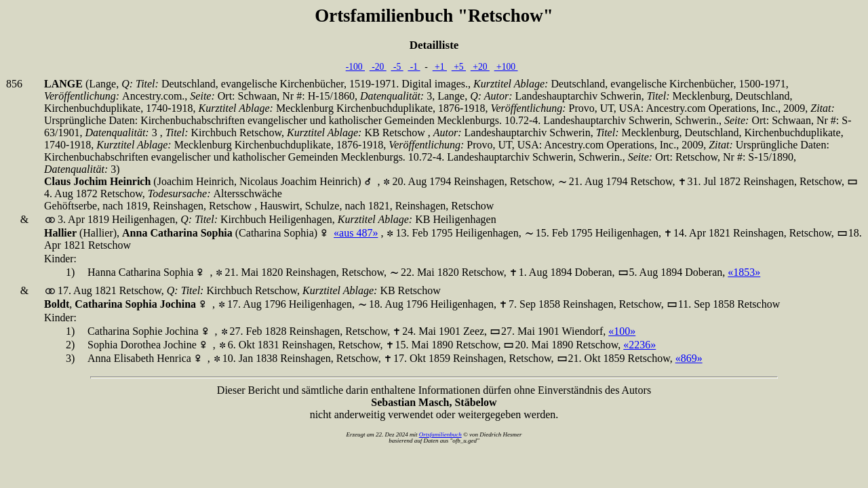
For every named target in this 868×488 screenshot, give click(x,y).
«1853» (744, 272)
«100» (622, 331)
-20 (378, 67)
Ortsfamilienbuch (440, 434)
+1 (440, 67)
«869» (689, 358)
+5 (459, 67)
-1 (414, 67)
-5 (397, 67)
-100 (355, 67)
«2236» (639, 345)
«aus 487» (356, 233)
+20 (480, 67)
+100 (506, 67)
